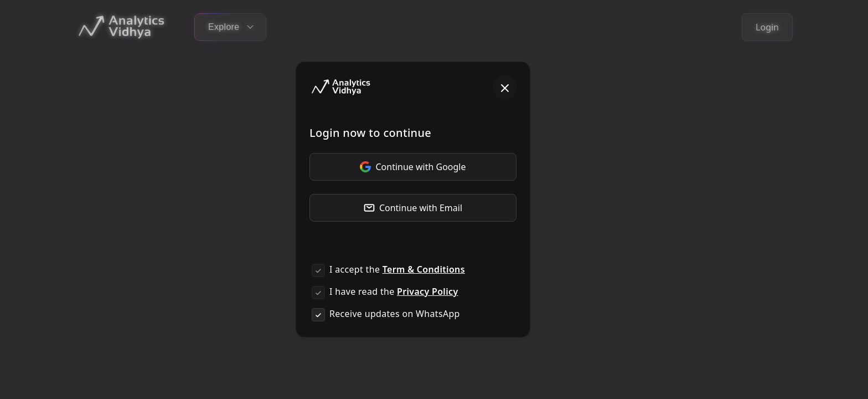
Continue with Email (413, 208)
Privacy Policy (427, 291)
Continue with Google (413, 167)
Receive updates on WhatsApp (395, 314)
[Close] (505, 88)
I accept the (397, 269)
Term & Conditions (424, 269)
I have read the (394, 291)
